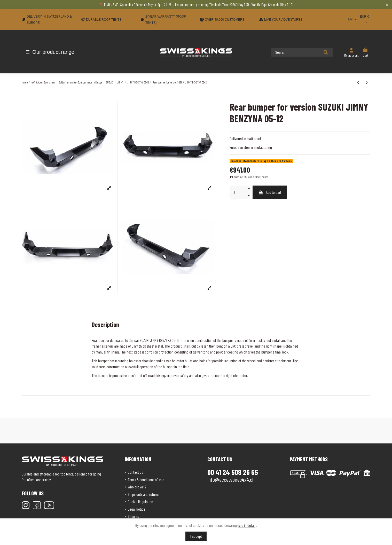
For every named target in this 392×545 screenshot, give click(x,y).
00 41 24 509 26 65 (233, 472)
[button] (52, 52)
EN (353, 19)
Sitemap (134, 516)
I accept (196, 536)
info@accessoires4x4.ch (231, 479)
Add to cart (270, 192)
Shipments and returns (143, 494)
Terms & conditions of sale (146, 480)
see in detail (247, 525)
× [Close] (387, 5)
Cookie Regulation (140, 502)
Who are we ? (137, 487)
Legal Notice (137, 509)
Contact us (135, 472)
